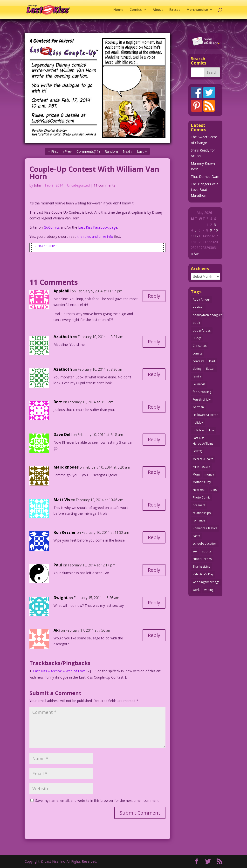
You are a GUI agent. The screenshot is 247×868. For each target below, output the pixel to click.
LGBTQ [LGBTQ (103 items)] (198, 451)
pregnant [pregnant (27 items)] (199, 505)
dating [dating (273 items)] (197, 369)
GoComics (52, 227)
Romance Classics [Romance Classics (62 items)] (205, 528)
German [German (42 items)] (198, 407)
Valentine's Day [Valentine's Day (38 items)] (203, 574)
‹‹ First (53, 151)
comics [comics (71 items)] (198, 353)
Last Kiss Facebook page (98, 227)
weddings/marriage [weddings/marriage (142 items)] (206, 582)
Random (111, 151)
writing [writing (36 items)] (209, 590)
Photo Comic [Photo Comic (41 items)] (202, 497)
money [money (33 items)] (209, 474)
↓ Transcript (46, 246)
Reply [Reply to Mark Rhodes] (154, 472)
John (38, 185)
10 (216, 230)
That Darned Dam (205, 177)
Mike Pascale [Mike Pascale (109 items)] (201, 467)
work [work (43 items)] (196, 590)
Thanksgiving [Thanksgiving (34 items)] (202, 567)
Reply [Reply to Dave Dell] (154, 439)
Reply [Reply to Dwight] (154, 603)
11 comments (104, 185)
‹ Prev (67, 151)
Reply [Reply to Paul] (154, 570)
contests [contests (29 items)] (199, 361)
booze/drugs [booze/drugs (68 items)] (202, 330)
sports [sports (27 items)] (207, 551)
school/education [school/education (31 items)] (205, 544)
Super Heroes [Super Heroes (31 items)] (202, 559)
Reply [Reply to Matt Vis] (154, 505)
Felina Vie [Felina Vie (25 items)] (199, 384)
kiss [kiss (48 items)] (212, 430)
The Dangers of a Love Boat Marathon (205, 190)
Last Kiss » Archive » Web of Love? (60, 671)
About (158, 10)
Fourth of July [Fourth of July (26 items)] (202, 400)
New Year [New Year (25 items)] (199, 490)
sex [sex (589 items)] (195, 551)
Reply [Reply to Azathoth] (154, 342)
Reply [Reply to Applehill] (154, 296)
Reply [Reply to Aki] (154, 635)
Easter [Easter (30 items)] (210, 369)
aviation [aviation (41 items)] (198, 307)
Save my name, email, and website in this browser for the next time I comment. (97, 800)
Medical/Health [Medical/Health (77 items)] (203, 459)
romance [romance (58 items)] (199, 520)
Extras (175, 10)
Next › (127, 151)
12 (197, 236)
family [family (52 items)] (197, 376)
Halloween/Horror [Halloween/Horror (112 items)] (205, 415)
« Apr (195, 254)
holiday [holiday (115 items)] (198, 423)
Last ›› (142, 151)
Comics (136, 10)
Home (118, 10)
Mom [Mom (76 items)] (196, 474)
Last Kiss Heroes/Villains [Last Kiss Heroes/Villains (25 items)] (203, 441)
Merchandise (197, 10)
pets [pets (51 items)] (214, 490)
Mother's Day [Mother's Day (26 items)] (202, 482)
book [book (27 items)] (196, 323)
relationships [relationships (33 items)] (202, 513)
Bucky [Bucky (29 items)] (197, 338)
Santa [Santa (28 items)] (196, 536)
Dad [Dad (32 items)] (212, 361)
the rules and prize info (95, 236)
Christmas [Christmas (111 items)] (200, 346)
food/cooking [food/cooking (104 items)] (202, 392)
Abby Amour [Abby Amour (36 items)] (201, 300)
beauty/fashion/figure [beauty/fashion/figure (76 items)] (207, 315)
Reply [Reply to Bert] (154, 407)
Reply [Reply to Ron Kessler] (154, 537)
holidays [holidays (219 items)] (199, 430)
